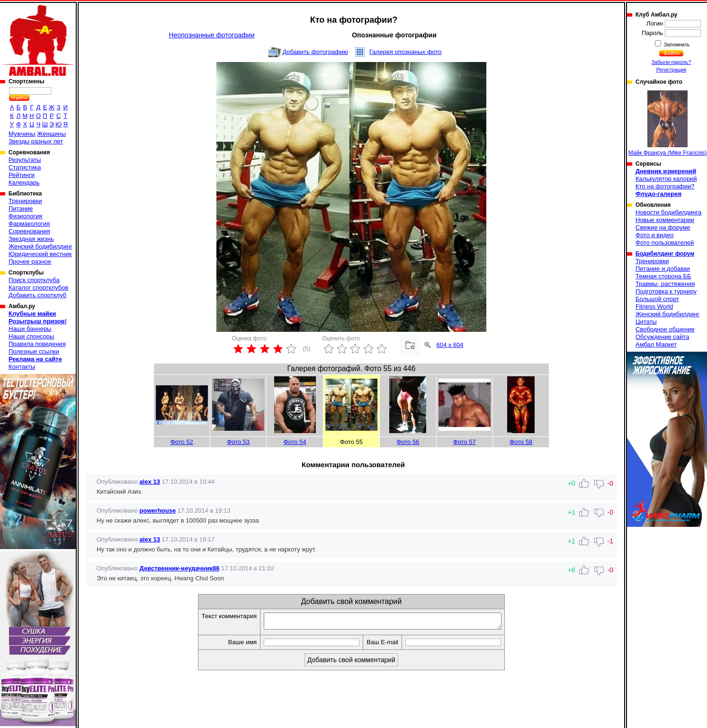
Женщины (51, 134)
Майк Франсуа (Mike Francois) (668, 123)
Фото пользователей (665, 243)
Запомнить (676, 44)
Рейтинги (22, 175)
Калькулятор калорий (666, 179)
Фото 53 (238, 442)
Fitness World (654, 306)
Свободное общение (665, 329)
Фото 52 (182, 442)
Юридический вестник (40, 254)
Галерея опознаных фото (406, 52)
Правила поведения (37, 344)
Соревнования (29, 231)
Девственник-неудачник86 (180, 568)
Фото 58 (521, 442)
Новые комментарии (665, 220)
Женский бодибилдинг (40, 246)
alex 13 (150, 482)
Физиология (25, 216)
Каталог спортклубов (38, 288)
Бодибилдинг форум (665, 254)
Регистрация (671, 70)
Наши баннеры (30, 329)
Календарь (24, 182)
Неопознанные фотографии (212, 35)
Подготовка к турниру (666, 291)
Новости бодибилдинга (668, 212)
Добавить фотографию (315, 52)
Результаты (25, 160)
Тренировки (25, 201)
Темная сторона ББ (663, 276)
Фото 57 (465, 442)
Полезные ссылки (34, 351)
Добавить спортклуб (37, 295)
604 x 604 (450, 345)
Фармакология (29, 224)
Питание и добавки (663, 269)
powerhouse (158, 510)
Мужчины (22, 134)
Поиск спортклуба (34, 280)
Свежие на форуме (663, 227)
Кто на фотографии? (665, 186)
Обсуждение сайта (662, 337)
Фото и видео (655, 235)
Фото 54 (295, 442)
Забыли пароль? (671, 62)
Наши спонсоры (31, 336)
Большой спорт (657, 299)
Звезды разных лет (36, 141)
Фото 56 (408, 442)
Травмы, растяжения (665, 284)
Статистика (25, 167)
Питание (21, 209)
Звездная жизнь (31, 239)
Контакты (22, 367)
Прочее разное (30, 262)
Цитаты (646, 322)
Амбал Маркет (656, 344)
